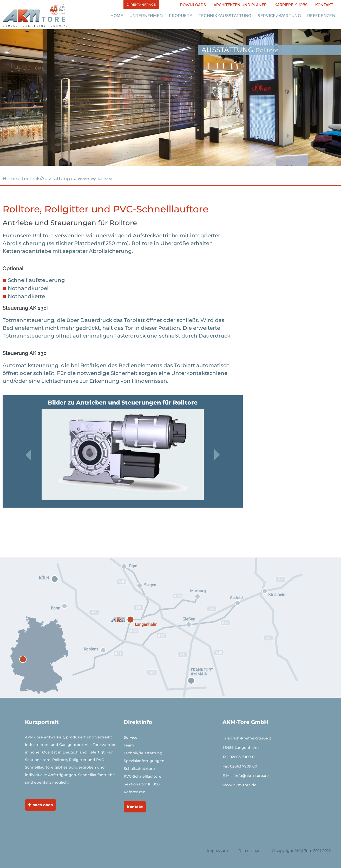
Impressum (218, 851)
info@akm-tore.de (252, 776)
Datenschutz (250, 851)
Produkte (181, 16)
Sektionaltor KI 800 (142, 784)
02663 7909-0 (242, 757)
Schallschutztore (139, 769)
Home (117, 16)
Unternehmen (146, 16)
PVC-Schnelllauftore (143, 776)
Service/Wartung (279, 16)
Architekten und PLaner (240, 5)
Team (129, 745)
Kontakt (324, 5)
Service (131, 737)
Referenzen (321, 16)
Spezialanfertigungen (144, 761)
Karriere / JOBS (291, 5)
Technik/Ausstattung (225, 16)
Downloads (193, 5)
